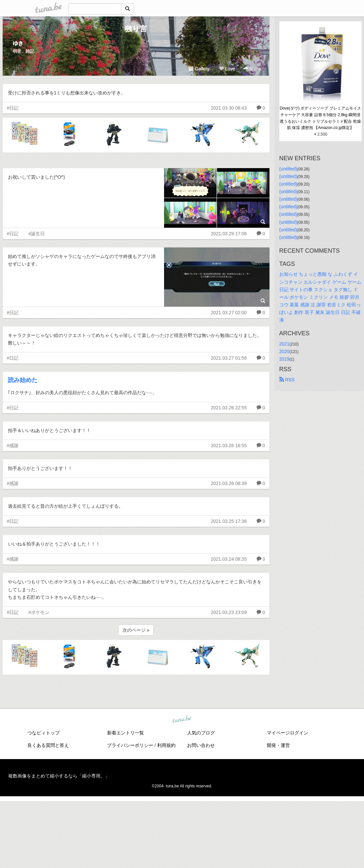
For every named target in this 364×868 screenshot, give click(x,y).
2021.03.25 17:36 (229, 521)
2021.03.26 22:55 (229, 408)
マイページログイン (288, 733)
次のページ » (136, 630)
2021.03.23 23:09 (229, 612)
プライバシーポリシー (130, 745)
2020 (284, 351)
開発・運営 (278, 745)
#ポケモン (39, 612)
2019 (284, 359)
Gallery (199, 69)
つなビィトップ (43, 733)
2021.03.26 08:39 (229, 483)
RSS (287, 380)
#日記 (13, 108)
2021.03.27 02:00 (229, 313)
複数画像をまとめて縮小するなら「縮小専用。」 (59, 776)
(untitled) (288, 169)
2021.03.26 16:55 (229, 446)
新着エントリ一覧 (126, 733)
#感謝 (13, 446)
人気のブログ (201, 733)
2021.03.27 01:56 (229, 358)
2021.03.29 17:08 (229, 234)
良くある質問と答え (48, 745)
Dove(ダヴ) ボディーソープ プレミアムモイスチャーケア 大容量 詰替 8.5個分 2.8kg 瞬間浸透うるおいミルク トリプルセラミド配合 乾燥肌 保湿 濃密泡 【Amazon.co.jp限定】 (320, 118)
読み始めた (23, 380)
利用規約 (166, 745)
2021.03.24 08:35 (229, 559)
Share (252, 69)
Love (227, 69)
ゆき (18, 43)
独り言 (136, 29)
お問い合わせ (201, 745)
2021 (284, 344)
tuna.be (182, 719)
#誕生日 (37, 234)
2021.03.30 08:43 (229, 108)
